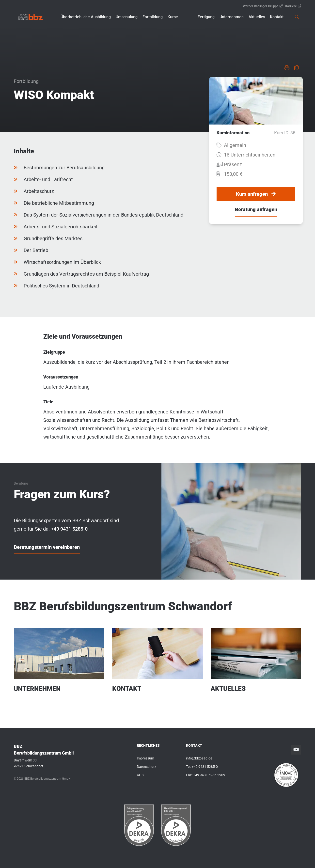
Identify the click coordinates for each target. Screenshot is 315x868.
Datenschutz (147, 767)
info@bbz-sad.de (199, 758)
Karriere (293, 6)
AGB (140, 775)
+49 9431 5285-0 (205, 767)
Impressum (145, 758)
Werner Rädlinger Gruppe (263, 6)
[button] (86, 17)
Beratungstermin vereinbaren (47, 547)
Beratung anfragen (256, 209)
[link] (30, 17)
